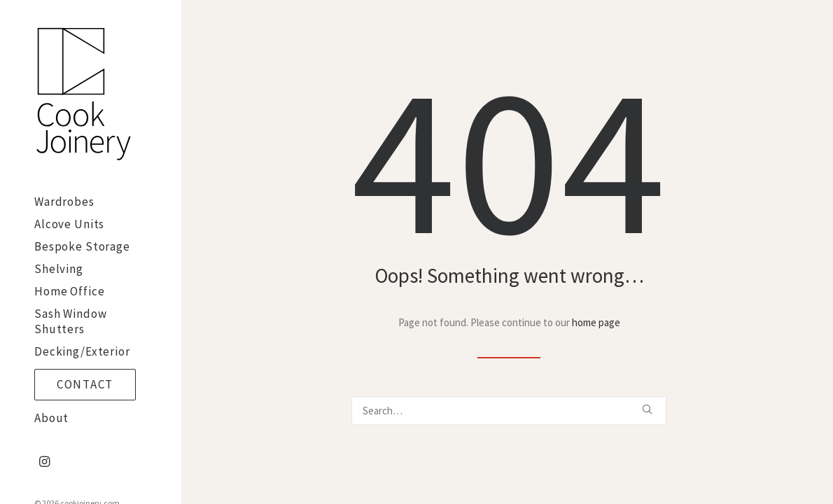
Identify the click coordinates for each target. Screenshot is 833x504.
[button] (45, 462)
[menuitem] (45, 462)
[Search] (509, 411)
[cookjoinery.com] (89, 95)
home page (596, 322)
